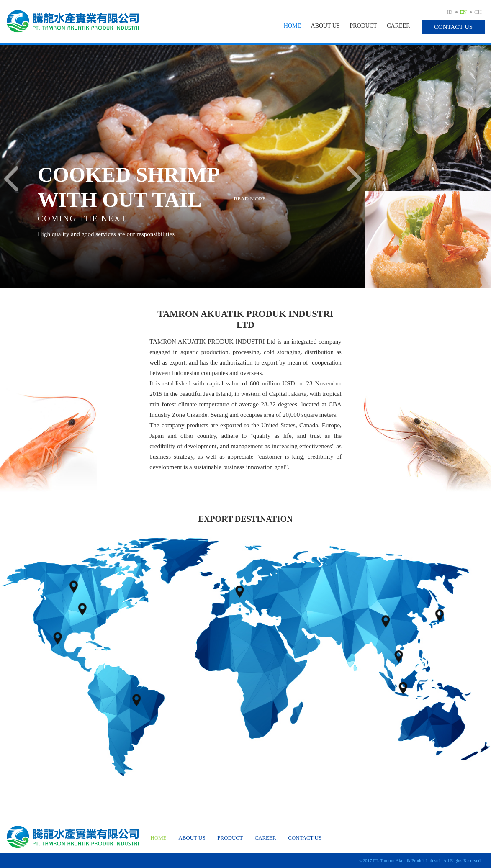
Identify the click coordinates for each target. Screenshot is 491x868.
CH (478, 12)
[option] (183, 166)
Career (398, 26)
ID (450, 12)
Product (363, 26)
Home (292, 26)
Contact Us (453, 27)
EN (463, 12)
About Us (325, 26)
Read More (250, 199)
